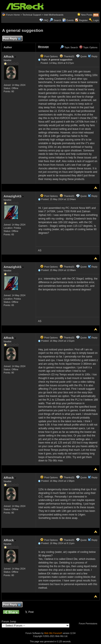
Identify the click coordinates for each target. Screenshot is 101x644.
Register (83, 20)
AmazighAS (14, 196)
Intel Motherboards (54, 15)
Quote (83, 56)
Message (43, 47)
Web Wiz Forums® (53, 633)
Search (57, 20)
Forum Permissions (89, 624)
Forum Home (13, 15)
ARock (10, 56)
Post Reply (12, 39)
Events (68, 20)
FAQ (46, 20)
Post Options (49, 56)
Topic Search (69, 47)
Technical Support (32, 15)
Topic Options (88, 47)
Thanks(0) (67, 56)
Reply (94, 56)
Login (96, 20)
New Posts (87, 15)
